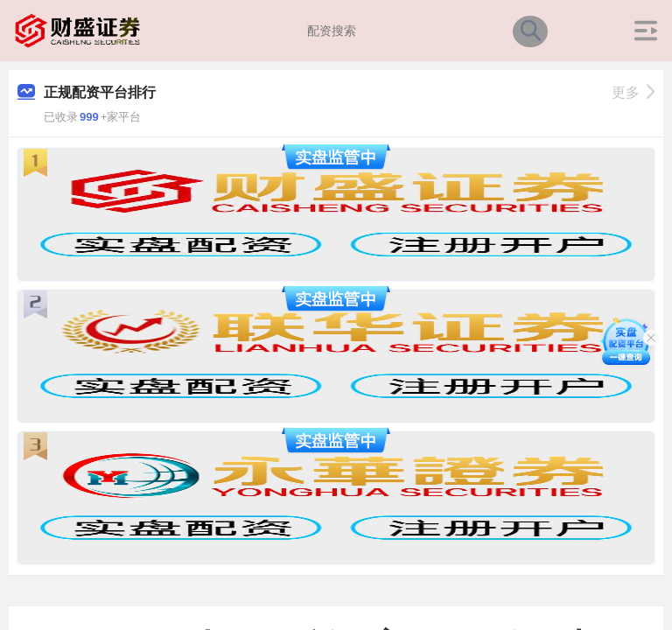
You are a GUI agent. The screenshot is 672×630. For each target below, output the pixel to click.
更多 (633, 92)
